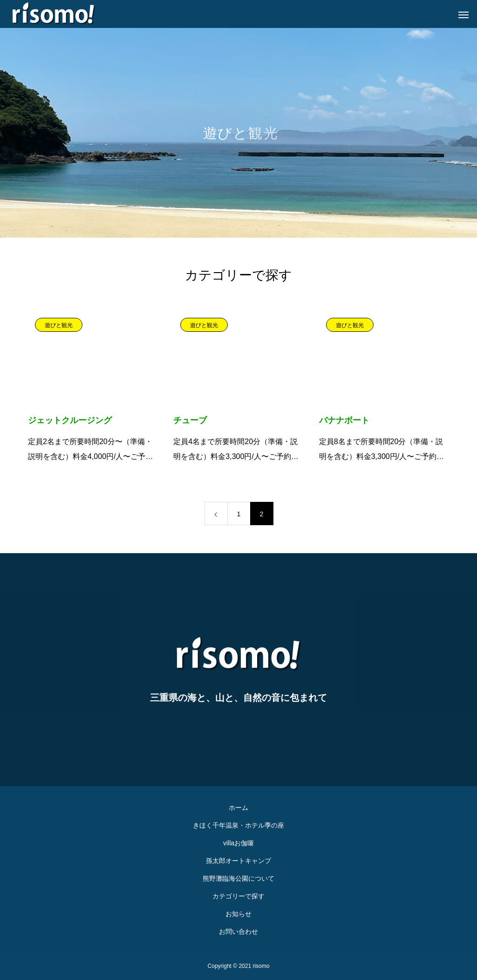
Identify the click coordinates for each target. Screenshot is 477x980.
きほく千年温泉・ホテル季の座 (238, 825)
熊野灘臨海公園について (238, 878)
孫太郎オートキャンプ (238, 861)
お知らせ (238, 914)
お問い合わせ (238, 932)
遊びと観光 (59, 325)
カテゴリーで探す (238, 896)
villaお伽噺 (238, 843)
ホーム (238, 808)
